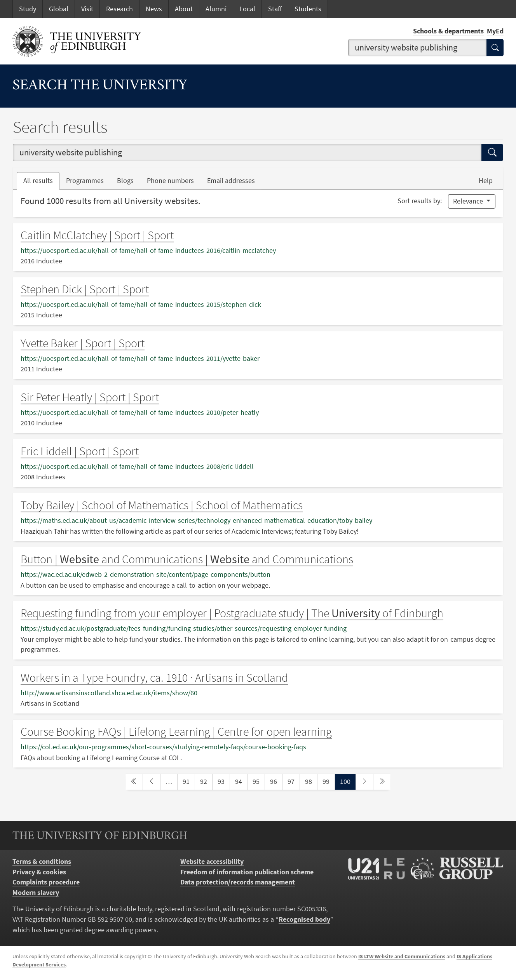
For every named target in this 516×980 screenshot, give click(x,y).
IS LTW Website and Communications (402, 956)
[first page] (134, 782)
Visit (87, 9)
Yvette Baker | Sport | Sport (83, 343)
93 (223, 781)
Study (28, 9)
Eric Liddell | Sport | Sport (80, 451)
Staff (275, 9)
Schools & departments (448, 31)
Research (119, 9)
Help (486, 181)
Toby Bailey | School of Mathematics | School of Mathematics (162, 505)
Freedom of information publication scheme (247, 872)
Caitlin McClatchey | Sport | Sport (97, 235)
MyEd (495, 31)
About (184, 9)
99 (328, 781)
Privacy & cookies (39, 872)
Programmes (85, 181)
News (154, 9)
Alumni (216, 9)
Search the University (100, 86)
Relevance (469, 201)
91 (188, 781)
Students (308, 9)
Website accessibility (212, 862)
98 (311, 781)
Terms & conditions (42, 862)
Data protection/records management (238, 882)
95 (258, 781)
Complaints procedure (46, 882)
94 (241, 781)
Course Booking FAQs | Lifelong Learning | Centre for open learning (176, 731)
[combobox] (418, 48)
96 (276, 781)
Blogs (129, 180)
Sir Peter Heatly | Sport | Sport (90, 397)
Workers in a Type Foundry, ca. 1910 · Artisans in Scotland (154, 677)
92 (206, 781)
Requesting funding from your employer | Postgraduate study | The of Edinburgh (232, 613)
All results (38, 181)
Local (247, 9)
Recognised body (304, 919)
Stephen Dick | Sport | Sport (85, 289)
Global (59, 9)
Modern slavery (36, 893)
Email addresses (234, 180)
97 (293, 781)
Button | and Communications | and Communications (187, 559)
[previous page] (152, 782)
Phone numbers (174, 180)
